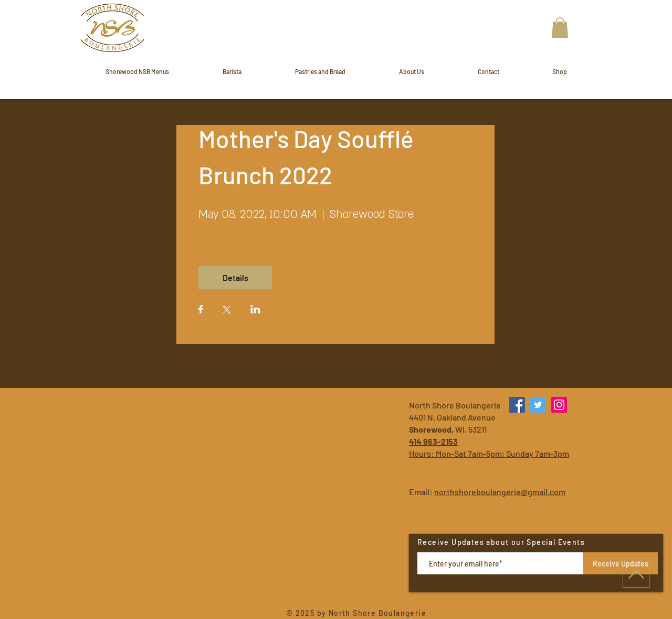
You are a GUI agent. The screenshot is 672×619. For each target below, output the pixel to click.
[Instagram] (559, 405)
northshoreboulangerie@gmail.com (500, 492)
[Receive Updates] (620, 563)
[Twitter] (538, 405)
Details (235, 277)
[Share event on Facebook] (201, 310)
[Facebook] (517, 405)
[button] (560, 28)
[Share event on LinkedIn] (255, 310)
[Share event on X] (227, 311)
